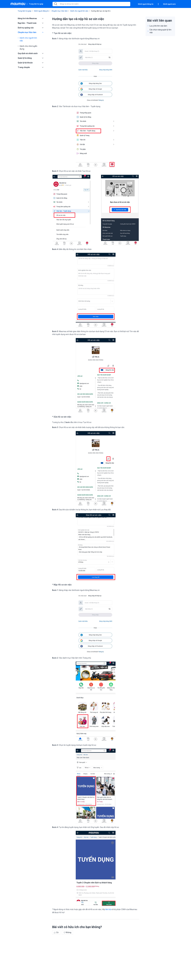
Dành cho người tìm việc (28, 39)
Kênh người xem (169, 4)
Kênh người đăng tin (146, 4)
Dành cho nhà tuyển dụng (28, 47)
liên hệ (108, 909)
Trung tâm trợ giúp (36, 4)
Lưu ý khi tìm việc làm (158, 26)
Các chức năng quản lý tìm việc (160, 31)
